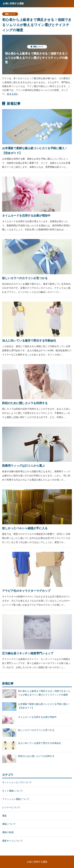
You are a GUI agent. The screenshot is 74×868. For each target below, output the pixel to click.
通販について (10, 14)
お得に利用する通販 (37, 862)
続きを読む (13, 94)
